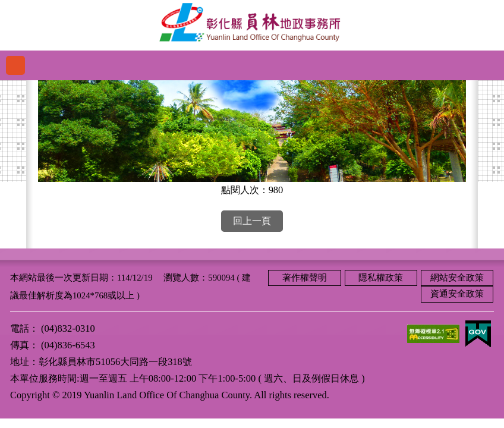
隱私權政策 (381, 278)
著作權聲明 (305, 278)
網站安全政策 (457, 278)
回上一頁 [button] (252, 221)
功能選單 (15, 65)
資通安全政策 (457, 294)
